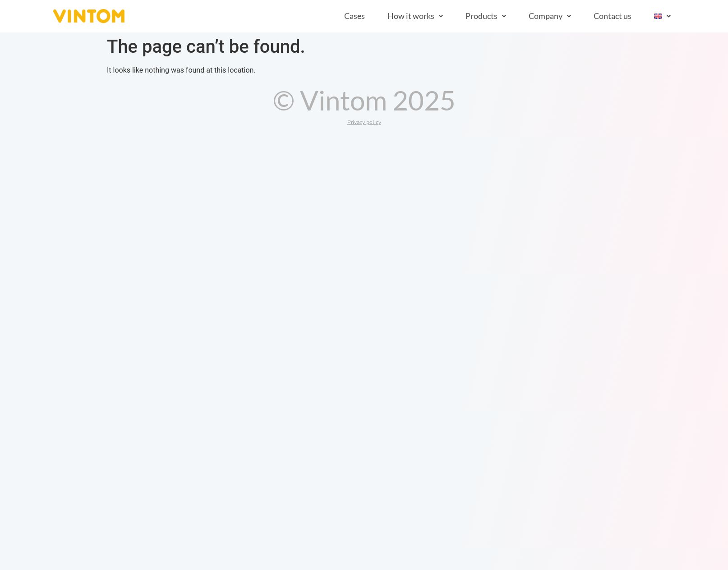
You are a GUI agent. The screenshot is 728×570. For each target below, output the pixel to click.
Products (486, 16)
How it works (415, 16)
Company (550, 16)
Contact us (613, 16)
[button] (415, 16)
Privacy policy (364, 122)
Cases (355, 16)
